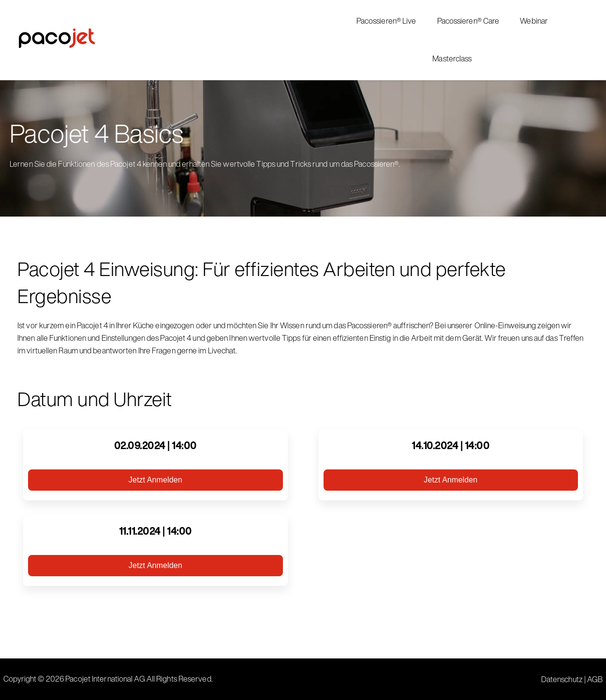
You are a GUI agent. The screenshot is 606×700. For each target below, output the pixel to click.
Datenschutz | (564, 679)
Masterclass (452, 58)
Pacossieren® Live (386, 21)
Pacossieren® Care (468, 21)
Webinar (534, 21)
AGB (595, 679)
